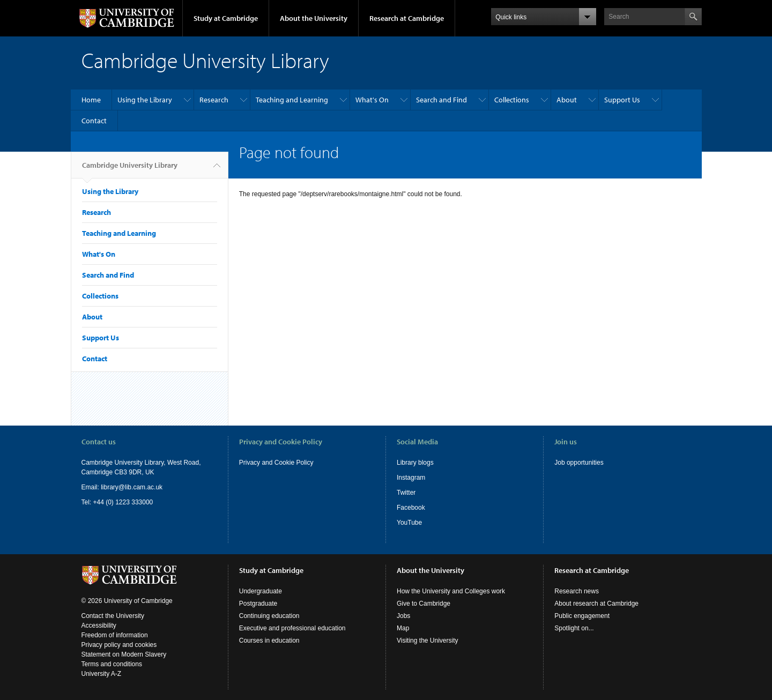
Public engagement (582, 616)
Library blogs (415, 463)
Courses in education (269, 641)
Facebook (411, 508)
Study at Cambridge (226, 18)
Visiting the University (428, 641)
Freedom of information (115, 635)
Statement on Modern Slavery (124, 654)
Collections (512, 100)
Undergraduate (261, 591)
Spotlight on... (574, 628)
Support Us (622, 100)
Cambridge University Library (130, 169)
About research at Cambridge (596, 604)
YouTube (409, 523)
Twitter (406, 493)
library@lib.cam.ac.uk (132, 487)
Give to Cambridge (424, 604)
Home (91, 100)
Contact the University (113, 616)
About (567, 100)
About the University (314, 18)
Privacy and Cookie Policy (276, 463)
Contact (94, 121)
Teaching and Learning (292, 100)
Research (214, 100)
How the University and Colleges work (451, 591)
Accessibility (99, 625)
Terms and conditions (112, 664)
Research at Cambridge (407, 18)
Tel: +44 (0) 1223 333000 (117, 502)
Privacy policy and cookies (119, 645)
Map (403, 628)
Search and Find (441, 100)
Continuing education (269, 616)
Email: (91, 487)
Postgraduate (258, 604)
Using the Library (145, 100)
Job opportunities (579, 463)
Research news (577, 591)
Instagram (411, 478)
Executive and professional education (292, 628)
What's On (372, 100)
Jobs (403, 616)
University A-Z (102, 674)
